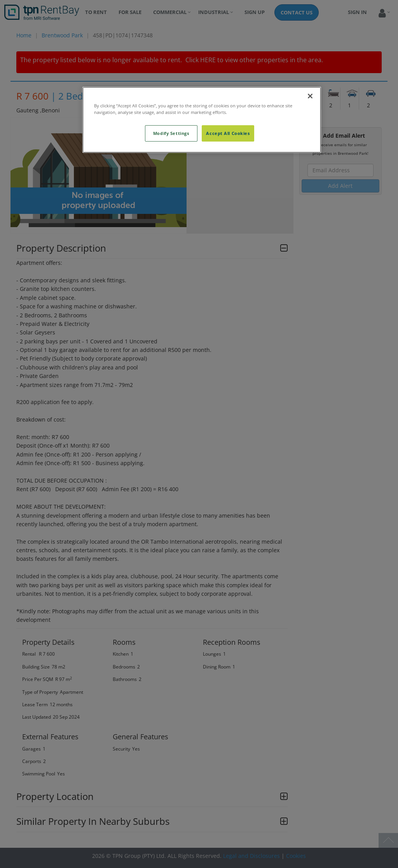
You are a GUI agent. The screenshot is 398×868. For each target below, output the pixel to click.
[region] (202, 120)
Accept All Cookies (228, 133)
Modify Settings (171, 133)
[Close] (310, 96)
